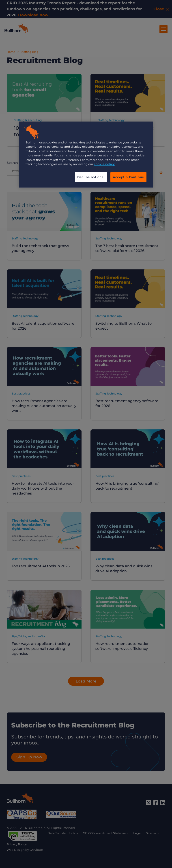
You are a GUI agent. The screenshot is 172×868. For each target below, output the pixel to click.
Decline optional (91, 177)
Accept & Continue (128, 177)
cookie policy (104, 164)
